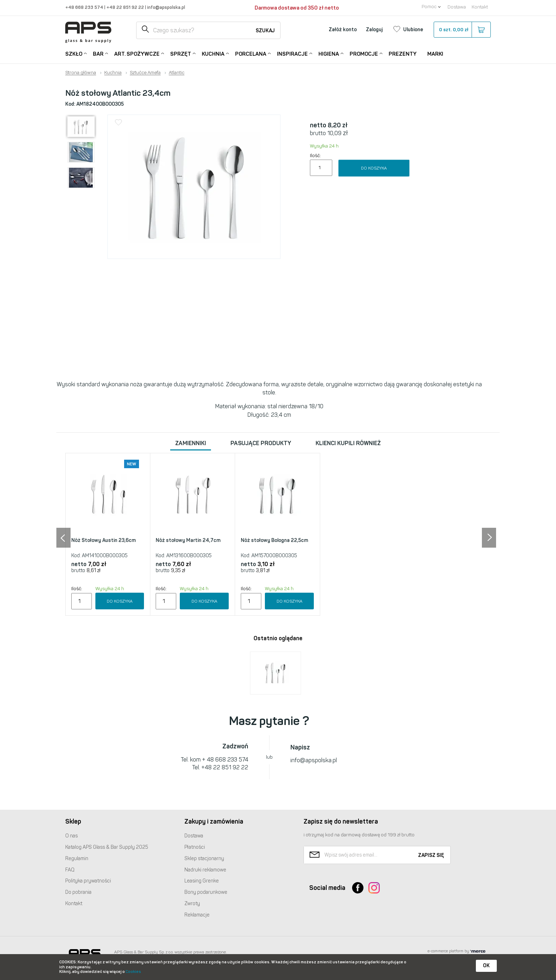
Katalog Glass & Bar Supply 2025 (107, 847)
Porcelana (251, 53)
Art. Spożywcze (137, 53)
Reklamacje (197, 915)
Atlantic (177, 73)
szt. (462, 30)
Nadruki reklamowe (205, 870)
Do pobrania (78, 892)
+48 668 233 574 (85, 7)
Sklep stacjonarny (204, 859)
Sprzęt (181, 53)
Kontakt (480, 7)
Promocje (364, 53)
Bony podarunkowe (206, 892)
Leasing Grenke (202, 881)
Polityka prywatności (88, 881)
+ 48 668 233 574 (225, 760)
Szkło (74, 53)
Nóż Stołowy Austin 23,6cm (104, 540)
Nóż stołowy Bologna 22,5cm (274, 540)
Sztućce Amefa (145, 73)
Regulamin (77, 859)
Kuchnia (213, 53)
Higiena (329, 53)
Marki (435, 54)
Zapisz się (431, 855)
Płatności (195, 847)
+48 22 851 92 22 (126, 7)
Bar (98, 53)
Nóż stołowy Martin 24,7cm (188, 540)
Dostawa (457, 7)
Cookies (133, 972)
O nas (71, 836)
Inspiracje (292, 53)
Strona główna (81, 73)
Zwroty (192, 904)
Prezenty (403, 54)
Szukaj (265, 31)
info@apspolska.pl (166, 7)
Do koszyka (374, 168)
